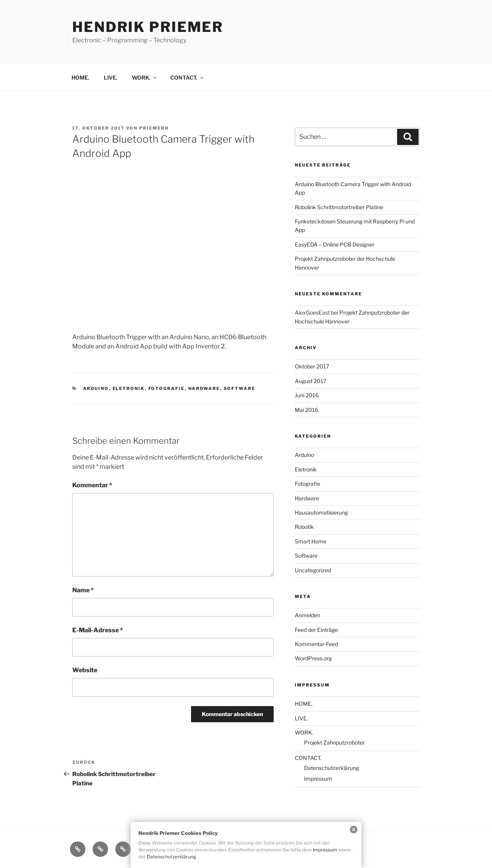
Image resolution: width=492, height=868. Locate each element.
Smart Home (311, 541)
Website (85, 670)
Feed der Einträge (316, 630)
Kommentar (92, 485)
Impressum (318, 779)
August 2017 (311, 381)
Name (83, 590)
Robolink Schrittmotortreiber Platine (339, 207)
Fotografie (167, 388)
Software (240, 388)
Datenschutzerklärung (332, 768)
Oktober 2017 (312, 366)
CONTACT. (187, 77)
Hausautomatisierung (321, 512)
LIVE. (111, 77)
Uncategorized (313, 570)
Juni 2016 (307, 395)
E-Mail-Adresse (98, 630)
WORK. (145, 77)
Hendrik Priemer (148, 27)
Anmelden (307, 615)
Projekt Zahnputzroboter (334, 742)
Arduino (96, 388)
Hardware (204, 388)
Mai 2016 (307, 410)
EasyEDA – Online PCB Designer (335, 244)
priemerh (154, 128)
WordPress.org (313, 658)
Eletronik (129, 388)
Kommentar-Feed (316, 644)
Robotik (304, 527)
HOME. (80, 77)
